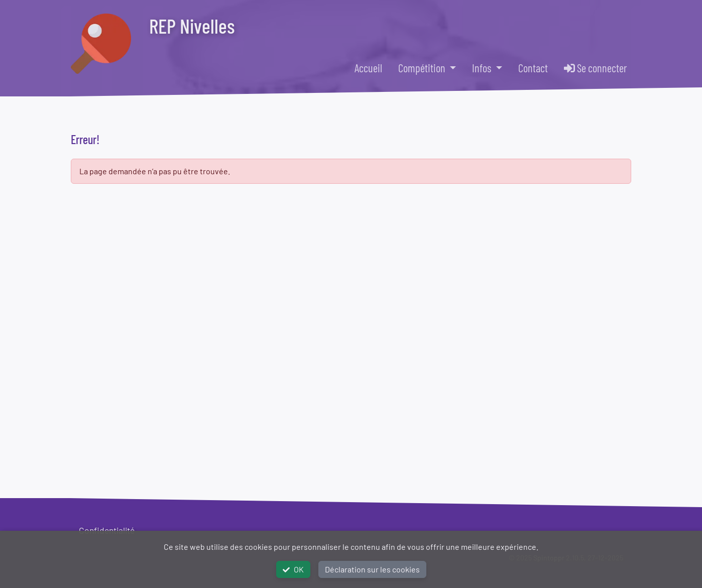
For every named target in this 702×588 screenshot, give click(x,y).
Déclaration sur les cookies (372, 569)
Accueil (368, 68)
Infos (483, 68)
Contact (533, 68)
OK (293, 569)
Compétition (423, 68)
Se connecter (596, 68)
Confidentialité (107, 530)
